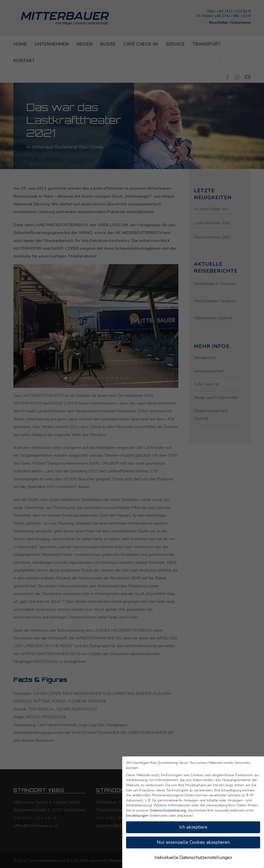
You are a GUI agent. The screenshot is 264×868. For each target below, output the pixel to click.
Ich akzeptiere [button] (193, 827)
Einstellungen (137, 816)
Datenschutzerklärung (168, 810)
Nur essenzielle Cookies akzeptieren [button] (193, 842)
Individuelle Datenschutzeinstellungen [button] (193, 857)
